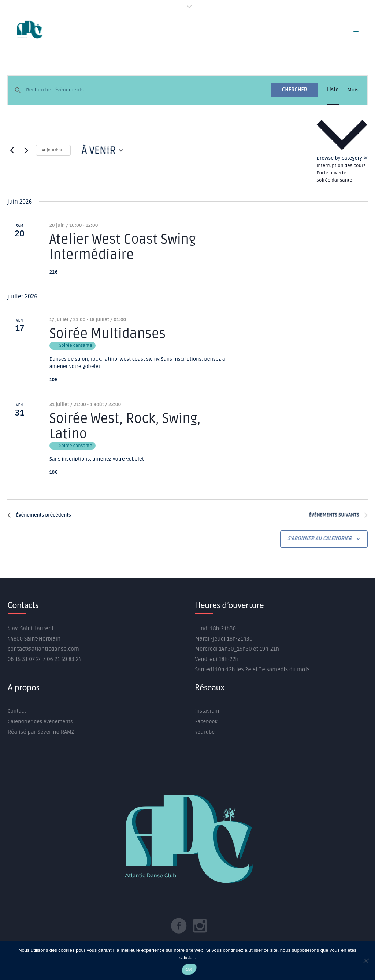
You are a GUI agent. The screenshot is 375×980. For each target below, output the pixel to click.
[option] (342, 166)
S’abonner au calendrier (320, 539)
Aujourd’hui (53, 150)
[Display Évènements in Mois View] (353, 90)
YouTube (205, 732)
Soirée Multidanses (107, 334)
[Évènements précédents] (12, 150)
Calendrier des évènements (40, 722)
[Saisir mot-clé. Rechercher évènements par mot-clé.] (148, 90)
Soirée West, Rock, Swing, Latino (125, 427)
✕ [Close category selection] (366, 158)
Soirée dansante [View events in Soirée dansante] (334, 180)
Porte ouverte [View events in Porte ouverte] (331, 173)
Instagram (207, 711)
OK (189, 969)
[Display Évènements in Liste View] (333, 90)
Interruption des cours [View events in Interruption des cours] (341, 166)
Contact (17, 711)
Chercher (295, 90)
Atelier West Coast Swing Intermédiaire (123, 247)
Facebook (206, 722)
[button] (342, 150)
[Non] (366, 961)
